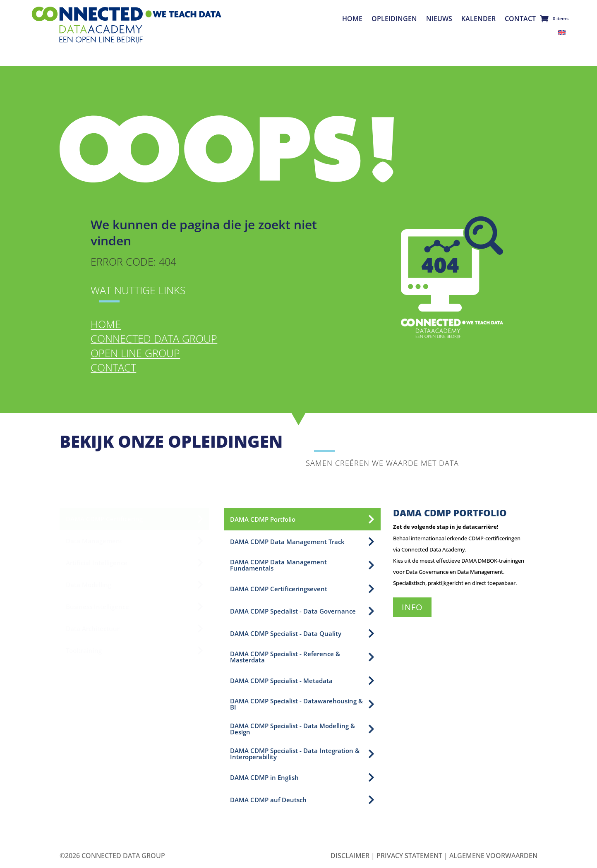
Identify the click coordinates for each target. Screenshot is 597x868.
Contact (520, 19)
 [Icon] (371, 519)
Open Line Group (135, 353)
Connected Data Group (154, 338)
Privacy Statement (409, 856)
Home (352, 19)
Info (412, 607)
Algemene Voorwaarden (493, 856)
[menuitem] (562, 32)
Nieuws (439, 19)
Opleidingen (394, 19)
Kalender (478, 19)
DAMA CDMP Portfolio (450, 513)
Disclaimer (350, 856)
